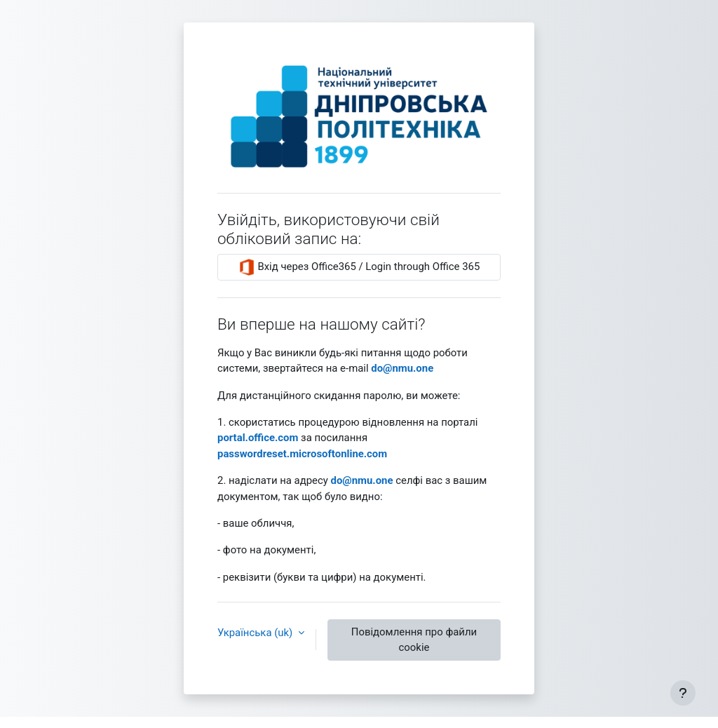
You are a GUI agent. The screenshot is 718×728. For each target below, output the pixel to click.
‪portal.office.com (258, 438)
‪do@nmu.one (402, 368)
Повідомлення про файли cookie (414, 640)
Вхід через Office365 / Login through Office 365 (359, 267)
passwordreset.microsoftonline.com (302, 454)
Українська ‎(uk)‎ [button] (256, 633)
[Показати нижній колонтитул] (683, 693)
